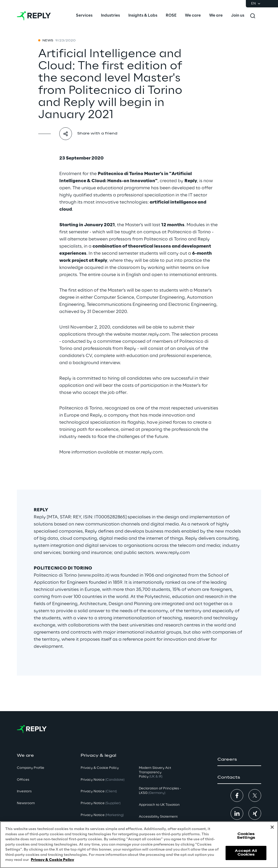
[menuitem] (84, 16)
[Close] (272, 827)
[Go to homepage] (34, 16)
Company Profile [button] (31, 768)
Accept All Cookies (246, 853)
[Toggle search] (253, 16)
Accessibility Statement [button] (158, 817)
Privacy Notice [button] (103, 780)
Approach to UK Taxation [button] (159, 805)
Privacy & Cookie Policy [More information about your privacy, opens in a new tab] (52, 860)
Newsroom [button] (26, 803)
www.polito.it (94, 575)
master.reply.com (151, 334)
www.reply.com (173, 553)
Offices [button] (23, 780)
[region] (139, 845)
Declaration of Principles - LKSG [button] (160, 791)
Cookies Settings (246, 836)
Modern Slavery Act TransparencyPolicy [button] (155, 772)
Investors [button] (24, 791)
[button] (239, 760)
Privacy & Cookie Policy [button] (100, 768)
